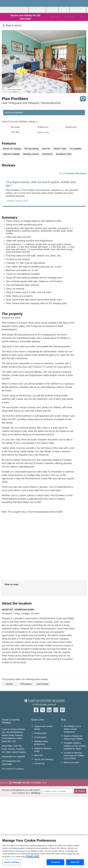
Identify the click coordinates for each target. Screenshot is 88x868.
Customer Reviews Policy (43, 750)
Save (83, 99)
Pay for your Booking (44, 759)
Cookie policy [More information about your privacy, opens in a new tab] (33, 857)
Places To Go (56, 17)
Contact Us (39, 763)
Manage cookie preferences (41, 743)
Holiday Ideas (70, 17)
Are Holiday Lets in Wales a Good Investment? (72, 729)
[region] (44, 852)
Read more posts (72, 762)
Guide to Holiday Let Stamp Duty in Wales (73, 737)
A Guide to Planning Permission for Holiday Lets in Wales (74, 756)
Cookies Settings (11, 862)
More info (38, 755)
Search (82, 791)
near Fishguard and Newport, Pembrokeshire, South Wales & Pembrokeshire (34, 103)
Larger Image (13, 89)
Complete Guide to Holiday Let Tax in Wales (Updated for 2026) (75, 746)
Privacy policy (40, 733)
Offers (82, 17)
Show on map (43, 132)
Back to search (14, 25)
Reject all (75, 862)
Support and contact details (43, 728)
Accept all (55, 862)
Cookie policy (40, 737)
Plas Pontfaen (15, 99)
